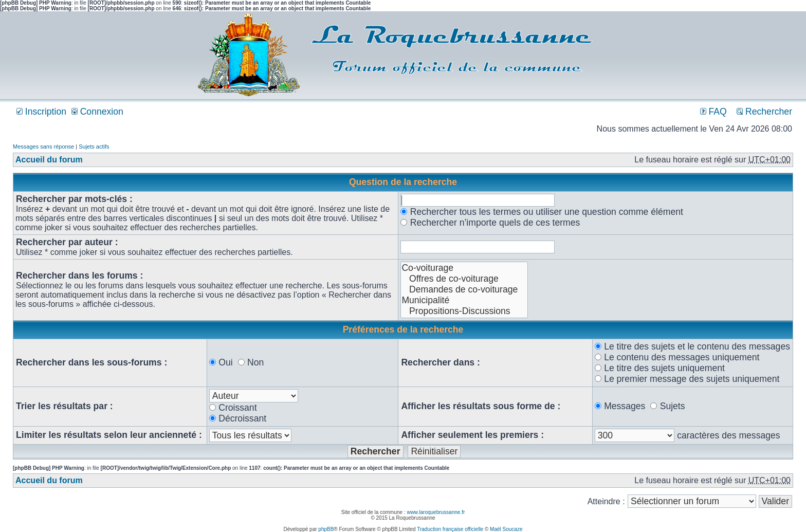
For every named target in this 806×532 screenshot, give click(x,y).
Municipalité (464, 300)
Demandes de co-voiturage (464, 290)
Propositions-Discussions (464, 311)
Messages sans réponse (43, 146)
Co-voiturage (464, 268)
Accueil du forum (49, 160)
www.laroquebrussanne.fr (436, 512)
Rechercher (764, 112)
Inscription (41, 112)
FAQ (713, 112)
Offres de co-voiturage (464, 279)
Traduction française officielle (450, 529)
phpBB (326, 529)
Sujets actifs (94, 146)
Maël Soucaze (506, 529)
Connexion (97, 112)
